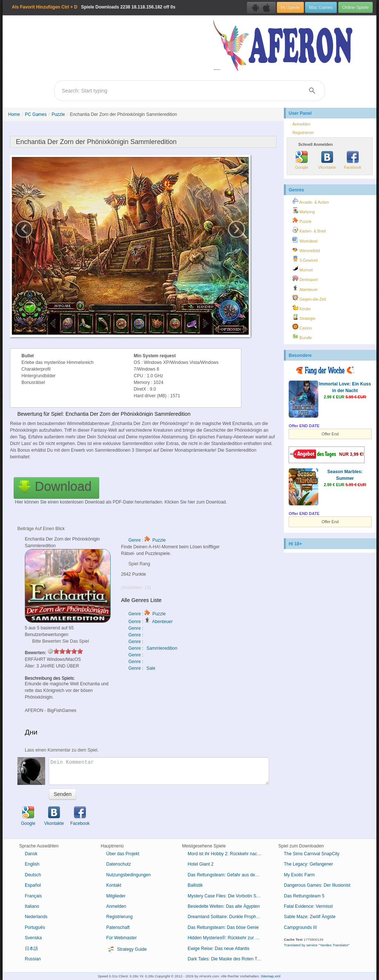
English (32, 864)
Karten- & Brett (309, 230)
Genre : (136, 628)
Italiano (32, 906)
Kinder (302, 308)
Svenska (33, 938)
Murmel (303, 269)
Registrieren (303, 133)
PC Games (36, 114)
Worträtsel (305, 240)
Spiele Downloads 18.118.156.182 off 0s (94, 7)
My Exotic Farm (299, 875)
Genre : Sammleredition (153, 648)
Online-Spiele (355, 7)
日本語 (31, 949)
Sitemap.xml (271, 976)
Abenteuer (305, 288)
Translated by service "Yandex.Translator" (317, 945)
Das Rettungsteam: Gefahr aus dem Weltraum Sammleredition (227, 875)
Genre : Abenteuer (150, 622)
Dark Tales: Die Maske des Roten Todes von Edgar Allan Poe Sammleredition (227, 959)
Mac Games (321, 7)
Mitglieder (116, 896)
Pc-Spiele (290, 7)
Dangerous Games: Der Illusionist (317, 885)
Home (14, 114)
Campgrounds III (300, 927)
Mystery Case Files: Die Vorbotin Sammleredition (227, 896)
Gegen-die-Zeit (309, 298)
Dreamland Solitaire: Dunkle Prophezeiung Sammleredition (227, 917)
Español (33, 885)
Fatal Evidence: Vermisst (308, 906)
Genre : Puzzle (147, 540)
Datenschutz (119, 864)
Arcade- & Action (311, 201)
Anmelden (301, 124)
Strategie (304, 317)
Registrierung (119, 917)
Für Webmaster (121, 938)
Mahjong (303, 211)
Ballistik (195, 885)
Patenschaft (118, 927)
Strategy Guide (126, 950)
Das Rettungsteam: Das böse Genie (223, 927)
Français (33, 896)
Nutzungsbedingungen (128, 875)
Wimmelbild (306, 250)
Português (35, 927)
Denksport (305, 278)
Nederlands (36, 917)
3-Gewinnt (305, 259)
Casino (302, 327)
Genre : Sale (142, 668)
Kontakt (114, 885)
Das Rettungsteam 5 (304, 896)
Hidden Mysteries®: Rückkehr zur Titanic (227, 938)
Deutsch (33, 875)
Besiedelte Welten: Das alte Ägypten (224, 906)
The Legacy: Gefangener (308, 864)
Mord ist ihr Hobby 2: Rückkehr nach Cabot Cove (227, 854)
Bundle (302, 337)
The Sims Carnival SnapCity (312, 854)
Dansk (31, 854)
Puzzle (58, 114)
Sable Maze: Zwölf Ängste (310, 917)
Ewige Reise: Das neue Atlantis (219, 949)
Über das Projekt (123, 854)
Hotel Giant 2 (201, 864)
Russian (33, 959)
